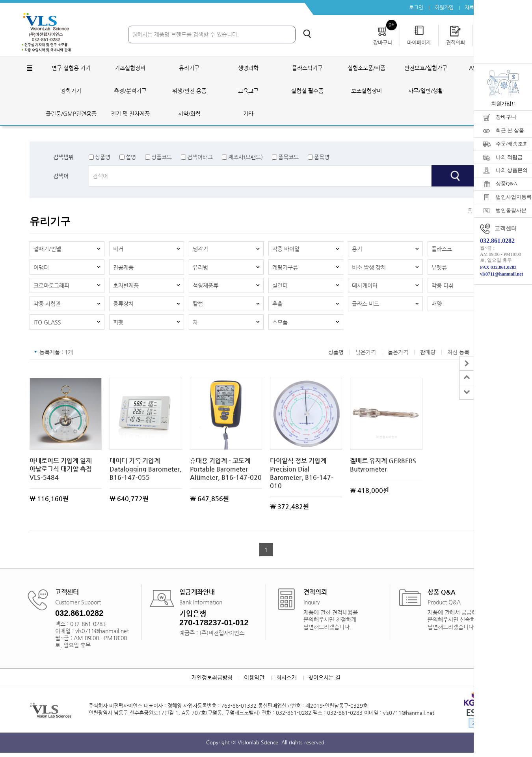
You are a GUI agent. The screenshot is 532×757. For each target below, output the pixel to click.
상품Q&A (507, 184)
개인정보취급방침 (210, 682)
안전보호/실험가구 (426, 69)
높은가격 (398, 356)
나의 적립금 (509, 157)
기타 (248, 114)
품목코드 (288, 158)
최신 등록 (458, 356)
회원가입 (442, 8)
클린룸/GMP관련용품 (71, 114)
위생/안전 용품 (189, 91)
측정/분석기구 (130, 91)
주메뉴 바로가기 (0, 0)
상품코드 (162, 158)
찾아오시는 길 (326, 682)
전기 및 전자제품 (130, 114)
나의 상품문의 (512, 170)
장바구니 (506, 117)
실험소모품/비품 (366, 69)
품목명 (322, 158)
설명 (131, 158)
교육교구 (248, 91)
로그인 (414, 8)
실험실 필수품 (307, 91)
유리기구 (189, 69)
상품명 (103, 158)
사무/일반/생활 (426, 91)
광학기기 (71, 91)
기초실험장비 (130, 69)
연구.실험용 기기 (71, 69)
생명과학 (248, 69)
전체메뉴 (30, 69)
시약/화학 (189, 114)
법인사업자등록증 (514, 197)
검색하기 (307, 34)
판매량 (428, 356)
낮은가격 (366, 356)
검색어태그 (200, 158)
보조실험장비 (366, 91)
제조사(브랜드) (246, 158)
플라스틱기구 (307, 69)
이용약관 (254, 682)
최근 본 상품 (510, 130)
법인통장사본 (511, 210)
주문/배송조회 (512, 144)
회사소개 (287, 682)
